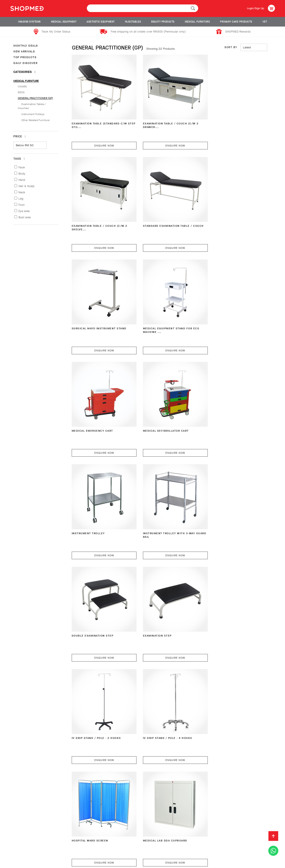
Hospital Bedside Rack (222, 597)
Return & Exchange (112, 844)
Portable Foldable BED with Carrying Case (97, 792)
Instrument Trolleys (33, 114)
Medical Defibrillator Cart (162, 309)
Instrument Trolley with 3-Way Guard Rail (101, 407)
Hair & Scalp (26, 186)
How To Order (41, 844)
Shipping (84, 844)
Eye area (24, 211)
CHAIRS (22, 87)
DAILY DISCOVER (25, 63)
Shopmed (238, 863)
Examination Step (218, 405)
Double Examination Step (160, 405)
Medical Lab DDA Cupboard (95, 597)
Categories (24, 72)
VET (265, 22)
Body (22, 174)
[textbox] (142, 8)
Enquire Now (101, 139)
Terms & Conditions (24, 851)
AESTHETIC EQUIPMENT (101, 22)
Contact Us (169, 844)
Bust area (25, 217)
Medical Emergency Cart (94, 309)
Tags (19, 159)
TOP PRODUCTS (25, 57)
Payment (64, 844)
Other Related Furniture (36, 120)
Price (20, 136)
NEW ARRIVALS (24, 52)
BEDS (21, 92)
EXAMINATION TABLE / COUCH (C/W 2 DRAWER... (166, 119)
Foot (21, 205)
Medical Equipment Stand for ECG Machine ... (229, 215)
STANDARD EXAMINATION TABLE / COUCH (99, 215)
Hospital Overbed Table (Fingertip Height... (223, 696)
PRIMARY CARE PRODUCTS (236, 22)
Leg (21, 199)
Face (22, 167)
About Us (16, 844)
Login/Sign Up (254, 8)
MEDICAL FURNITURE (197, 22)
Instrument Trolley (220, 309)
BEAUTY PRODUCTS (163, 22)
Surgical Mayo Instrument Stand (161, 215)
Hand (22, 180)
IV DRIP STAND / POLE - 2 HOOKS (99, 501)
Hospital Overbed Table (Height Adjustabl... (165, 599)
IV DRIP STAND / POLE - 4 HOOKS (164, 501)
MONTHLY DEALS (26, 46)
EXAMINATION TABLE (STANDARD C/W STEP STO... (98, 119)
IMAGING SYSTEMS (29, 22)
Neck (22, 192)
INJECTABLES (133, 22)
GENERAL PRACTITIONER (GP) (35, 98)
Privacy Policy (58, 851)
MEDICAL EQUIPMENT (64, 22)
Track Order (144, 844)
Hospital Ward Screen (222, 501)
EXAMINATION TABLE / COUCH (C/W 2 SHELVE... (231, 119)
